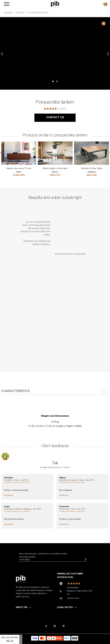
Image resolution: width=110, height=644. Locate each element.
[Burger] (7, 4)
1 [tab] (53, 81)
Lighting (8, 13)
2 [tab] (57, 81)
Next (108, 54)
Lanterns (20, 13)
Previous (2, 54)
